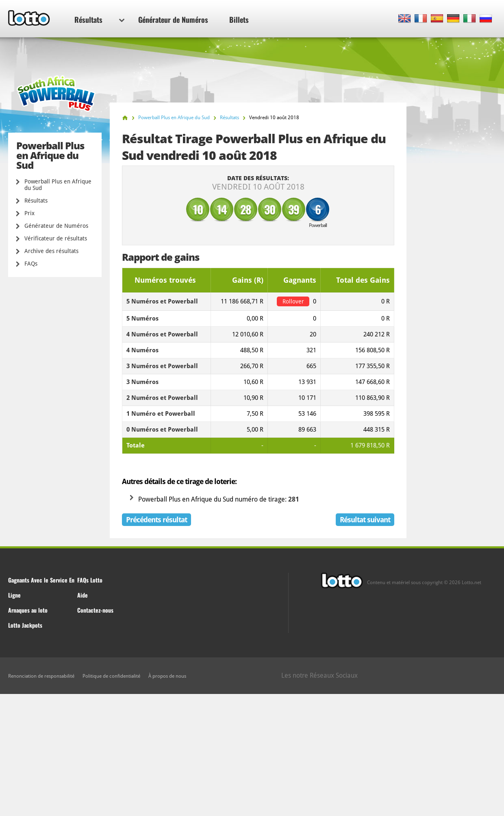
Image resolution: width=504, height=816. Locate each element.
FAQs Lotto (90, 580)
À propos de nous (167, 676)
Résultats (99, 20)
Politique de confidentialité (111, 676)
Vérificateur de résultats (56, 238)
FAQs (31, 264)
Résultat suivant (365, 520)
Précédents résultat (156, 520)
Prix (29, 213)
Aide (83, 595)
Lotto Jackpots (25, 625)
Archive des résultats (51, 251)
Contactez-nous (95, 610)
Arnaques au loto (28, 610)
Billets (239, 20)
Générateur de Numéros (173, 20)
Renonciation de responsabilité (41, 676)
